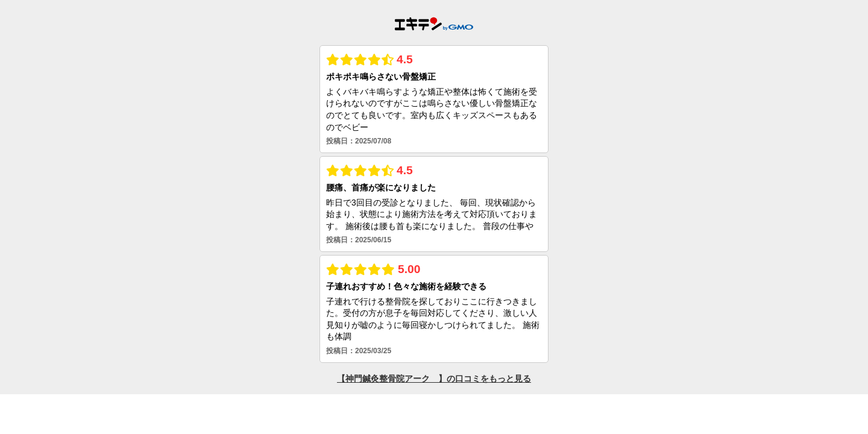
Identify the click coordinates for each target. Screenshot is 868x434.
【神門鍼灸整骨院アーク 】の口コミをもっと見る (434, 379)
